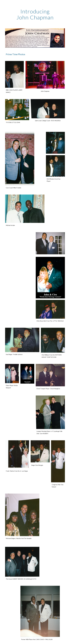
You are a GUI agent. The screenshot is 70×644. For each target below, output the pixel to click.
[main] (35, 14)
